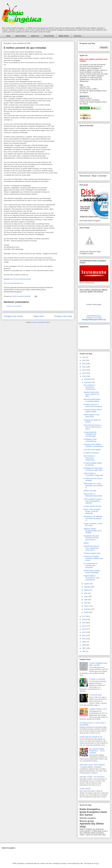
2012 (84, 632)
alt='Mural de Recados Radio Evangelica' (94, 149)
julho (86, 593)
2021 (84, 367)
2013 (84, 629)
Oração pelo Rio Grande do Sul (91, 737)
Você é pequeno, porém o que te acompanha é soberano (93, 501)
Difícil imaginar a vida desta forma (91, 416)
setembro (88, 587)
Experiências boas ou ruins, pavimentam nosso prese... (91, 548)
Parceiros (78, 36)
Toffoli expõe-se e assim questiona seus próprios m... (93, 486)
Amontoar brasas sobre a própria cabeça (93, 411)
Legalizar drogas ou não (98, 709)
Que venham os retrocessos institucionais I (90, 387)
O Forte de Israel (95, 695)
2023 (84, 360)
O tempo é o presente (97, 679)
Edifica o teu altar (90, 491)
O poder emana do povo (92, 506)
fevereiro (87, 609)
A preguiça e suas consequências (90, 440)
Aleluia (86, 543)
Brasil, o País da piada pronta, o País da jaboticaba (92, 511)
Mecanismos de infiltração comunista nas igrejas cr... (93, 518)
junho (86, 596)
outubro (87, 584)
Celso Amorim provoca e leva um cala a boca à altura (93, 427)
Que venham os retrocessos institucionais (89, 458)
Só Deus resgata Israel (92, 553)
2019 (84, 373)
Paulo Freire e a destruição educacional (93, 495)
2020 (84, 370)
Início (8, 36)
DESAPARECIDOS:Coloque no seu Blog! (94, 317)
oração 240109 (85, 789)
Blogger (96, 863)
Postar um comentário (14, 306)
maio (86, 600)
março (87, 606)
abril (86, 603)
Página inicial (38, 316)
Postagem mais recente (13, 316)
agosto (87, 590)
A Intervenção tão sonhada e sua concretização (90, 434)
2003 (84, 651)
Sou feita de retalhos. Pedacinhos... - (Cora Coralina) (97, 751)
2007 (84, 648)
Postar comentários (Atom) (41, 322)
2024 (84, 357)
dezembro (88, 379)
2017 (84, 616)
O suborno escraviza (91, 453)
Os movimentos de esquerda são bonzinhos (90, 565)
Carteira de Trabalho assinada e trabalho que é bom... (93, 558)
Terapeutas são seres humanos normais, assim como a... (91, 538)
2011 (84, 636)
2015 (84, 623)
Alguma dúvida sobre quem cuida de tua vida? (91, 394)
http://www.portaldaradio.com (14, 283)
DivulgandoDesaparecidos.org (94, 320)
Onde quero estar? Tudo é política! (92, 765)
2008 (84, 645)
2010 (84, 639)
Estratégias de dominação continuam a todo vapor (93, 469)
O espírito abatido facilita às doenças (93, 464)
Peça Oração (49, 36)
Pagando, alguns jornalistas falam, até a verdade (93, 531)
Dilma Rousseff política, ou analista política (92, 400)
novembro (88, 382)
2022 (84, 364)
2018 (84, 376)
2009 (84, 642)
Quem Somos (21, 36)
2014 (84, 626)
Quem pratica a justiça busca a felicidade (92, 572)
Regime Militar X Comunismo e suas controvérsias (92, 578)
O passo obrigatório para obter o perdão (98, 664)
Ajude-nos (35, 36)
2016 (84, 620)
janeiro (87, 612)
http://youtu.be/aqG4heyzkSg (20, 279)
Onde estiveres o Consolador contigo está (93, 474)
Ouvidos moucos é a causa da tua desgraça (93, 405)
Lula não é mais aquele (92, 450)
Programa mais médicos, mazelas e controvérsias (93, 445)
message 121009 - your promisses (92, 777)
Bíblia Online (64, 36)
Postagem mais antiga (63, 316)
